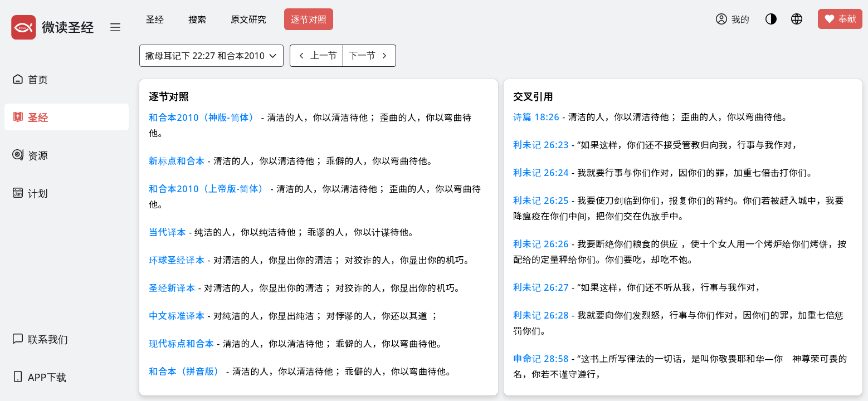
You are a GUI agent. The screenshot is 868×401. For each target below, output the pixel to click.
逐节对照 (309, 19)
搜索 (197, 19)
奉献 (840, 19)
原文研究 (248, 19)
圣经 (155, 19)
